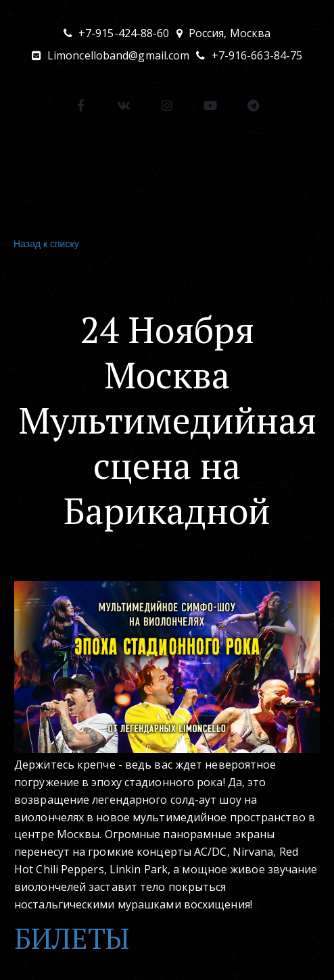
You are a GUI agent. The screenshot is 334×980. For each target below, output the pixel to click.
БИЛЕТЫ (72, 938)
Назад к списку (45, 244)
